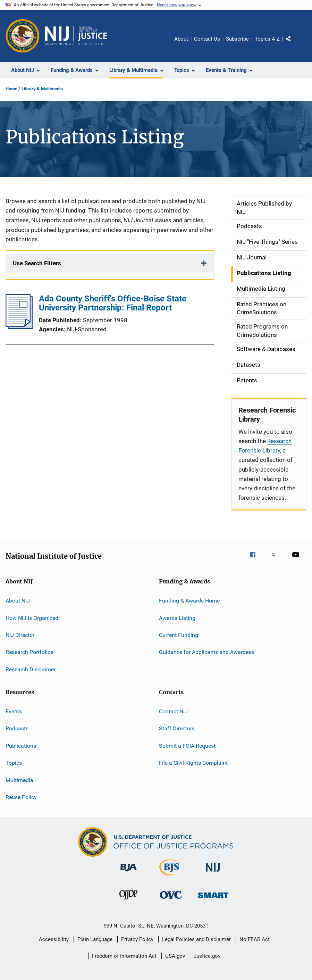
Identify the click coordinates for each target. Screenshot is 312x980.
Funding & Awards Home (189, 601)
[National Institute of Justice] (213, 873)
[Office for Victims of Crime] (171, 900)
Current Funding (179, 635)
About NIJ (18, 601)
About (181, 39)
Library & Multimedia (42, 89)
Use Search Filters (37, 263)
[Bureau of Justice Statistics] (171, 877)
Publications (21, 746)
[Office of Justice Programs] (23, 36)
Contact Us (207, 39)
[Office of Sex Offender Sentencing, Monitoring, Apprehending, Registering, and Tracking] (213, 899)
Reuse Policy (21, 797)
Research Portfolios (29, 652)
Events (14, 711)
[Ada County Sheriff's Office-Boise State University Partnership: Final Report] (19, 327)
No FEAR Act (255, 939)
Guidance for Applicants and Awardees (206, 652)
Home (11, 89)
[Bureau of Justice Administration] (129, 873)
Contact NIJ (173, 711)
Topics (14, 763)
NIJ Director (20, 635)
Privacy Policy (137, 939)
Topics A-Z (267, 39)
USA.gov (175, 956)
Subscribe (237, 39)
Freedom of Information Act (124, 956)
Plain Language (95, 939)
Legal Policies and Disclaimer (196, 939)
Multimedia (19, 780)
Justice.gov (207, 956)
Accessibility (54, 939)
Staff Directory (177, 728)
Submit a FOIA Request (187, 746)
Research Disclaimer (31, 669)
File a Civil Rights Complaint (193, 763)
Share (294, 44)
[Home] (76, 36)
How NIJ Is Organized (32, 618)
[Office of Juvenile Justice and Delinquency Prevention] (128, 901)
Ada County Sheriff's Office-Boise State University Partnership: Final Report (113, 303)
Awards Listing (177, 618)
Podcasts (17, 728)
